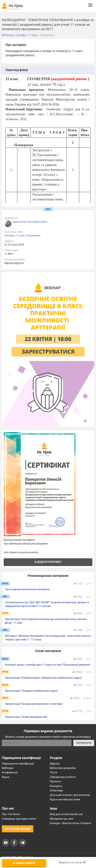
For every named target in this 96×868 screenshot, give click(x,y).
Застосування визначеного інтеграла (27, 589)
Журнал (55, 764)
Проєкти (55, 781)
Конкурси (56, 786)
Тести (54, 772)
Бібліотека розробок (63, 768)
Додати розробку (48, 562)
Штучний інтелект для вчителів (70, 795)
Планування (33, 235)
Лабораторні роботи (63, 777)
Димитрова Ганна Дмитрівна (30, 222)
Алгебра (10, 235)
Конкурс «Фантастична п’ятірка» (71, 823)
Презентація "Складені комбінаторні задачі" (32, 691)
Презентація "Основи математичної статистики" (34, 704)
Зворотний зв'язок (18, 829)
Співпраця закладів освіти (19, 819)
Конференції (10, 772)
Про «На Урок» (11, 814)
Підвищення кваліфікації (18, 764)
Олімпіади (57, 790)
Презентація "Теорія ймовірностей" (26, 717)
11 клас (20, 235)
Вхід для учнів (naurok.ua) (66, 814)
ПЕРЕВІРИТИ (84, 743)
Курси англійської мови (65, 799)
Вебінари (8, 768)
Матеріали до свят (62, 819)
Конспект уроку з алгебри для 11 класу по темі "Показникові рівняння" (48, 665)
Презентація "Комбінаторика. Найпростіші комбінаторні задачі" (44, 678)
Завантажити (24, 863)
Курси (6, 777)
